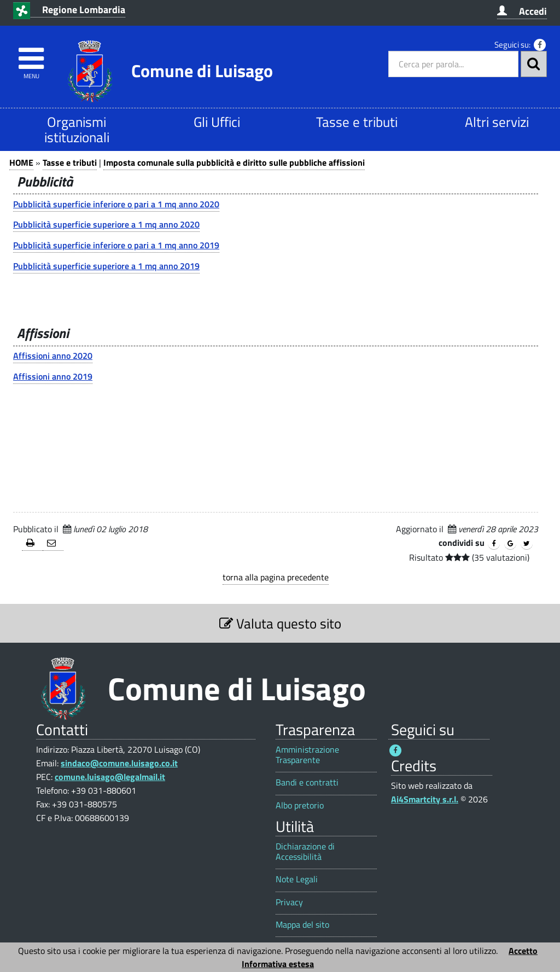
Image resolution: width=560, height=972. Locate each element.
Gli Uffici (217, 122)
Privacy (289, 902)
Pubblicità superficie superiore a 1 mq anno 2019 (106, 266)
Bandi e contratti (307, 782)
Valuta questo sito (280, 623)
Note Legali (297, 879)
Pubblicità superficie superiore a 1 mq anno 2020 (106, 224)
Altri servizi (497, 122)
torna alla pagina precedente (276, 577)
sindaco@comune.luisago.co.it (119, 763)
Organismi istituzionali (77, 129)
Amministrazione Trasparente (307, 755)
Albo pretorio (300, 805)
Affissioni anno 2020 (53, 356)
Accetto (523, 951)
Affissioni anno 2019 (53, 376)
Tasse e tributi (357, 122)
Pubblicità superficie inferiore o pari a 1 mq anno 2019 (116, 245)
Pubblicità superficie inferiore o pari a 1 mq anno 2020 (116, 204)
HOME (21, 162)
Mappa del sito (302, 925)
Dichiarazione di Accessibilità (305, 852)
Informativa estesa (278, 964)
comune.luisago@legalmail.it (110, 777)
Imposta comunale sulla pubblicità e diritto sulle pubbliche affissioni (234, 162)
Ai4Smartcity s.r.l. (425, 799)
